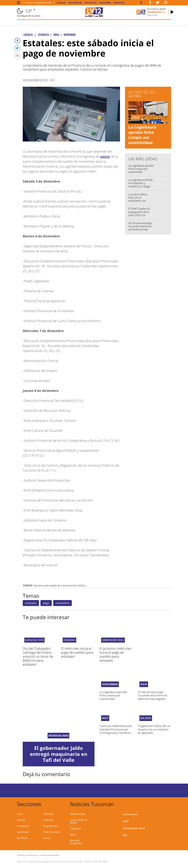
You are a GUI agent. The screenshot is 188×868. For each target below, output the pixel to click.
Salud (47, 838)
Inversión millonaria (59, 736)
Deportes (119, 3)
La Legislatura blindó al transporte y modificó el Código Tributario (140, 185)
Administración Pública (113, 640)
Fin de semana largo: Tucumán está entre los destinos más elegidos (140, 228)
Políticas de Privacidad (49, 855)
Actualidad (23, 826)
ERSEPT (105, 718)
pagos (105, 156)
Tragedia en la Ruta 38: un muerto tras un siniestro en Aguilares (154, 729)
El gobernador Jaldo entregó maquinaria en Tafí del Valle (59, 754)
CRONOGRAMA (69, 640)
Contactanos (130, 814)
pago (46, 603)
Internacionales (52, 832)
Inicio (20, 814)
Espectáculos (51, 826)
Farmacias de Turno (134, 828)
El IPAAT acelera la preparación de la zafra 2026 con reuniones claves (139, 213)
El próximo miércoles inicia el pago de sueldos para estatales (115, 654)
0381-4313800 (100, 862)
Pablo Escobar (78, 814)
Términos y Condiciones (27, 855)
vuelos (144, 684)
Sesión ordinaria (110, 684)
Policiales (91, 3)
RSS (125, 835)
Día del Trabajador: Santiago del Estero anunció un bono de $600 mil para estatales (38, 656)
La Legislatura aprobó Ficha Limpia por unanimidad (142, 135)
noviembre (63, 603)
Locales (61, 3)
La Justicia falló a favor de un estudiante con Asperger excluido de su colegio (141, 201)
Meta (73, 835)
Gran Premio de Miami (79, 821)
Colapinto (75, 829)
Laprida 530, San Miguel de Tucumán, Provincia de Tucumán (55, 862)
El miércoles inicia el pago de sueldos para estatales (77, 652)
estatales (31, 603)
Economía (105, 3)
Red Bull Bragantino (76, 842)
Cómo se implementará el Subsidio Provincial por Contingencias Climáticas (116, 729)
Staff (126, 821)
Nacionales (75, 3)
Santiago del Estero (34, 640)
